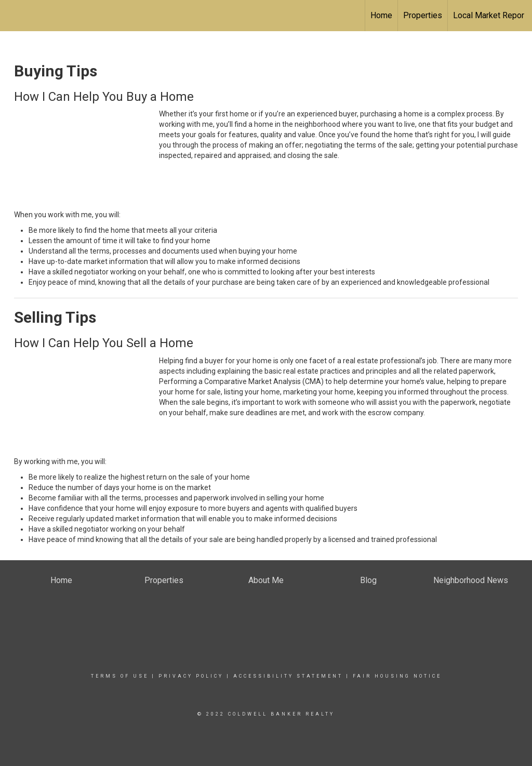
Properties (423, 15)
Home (381, 15)
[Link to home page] (13, 14)
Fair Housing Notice (397, 676)
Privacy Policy (191, 676)
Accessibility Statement (288, 676)
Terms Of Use (120, 676)
